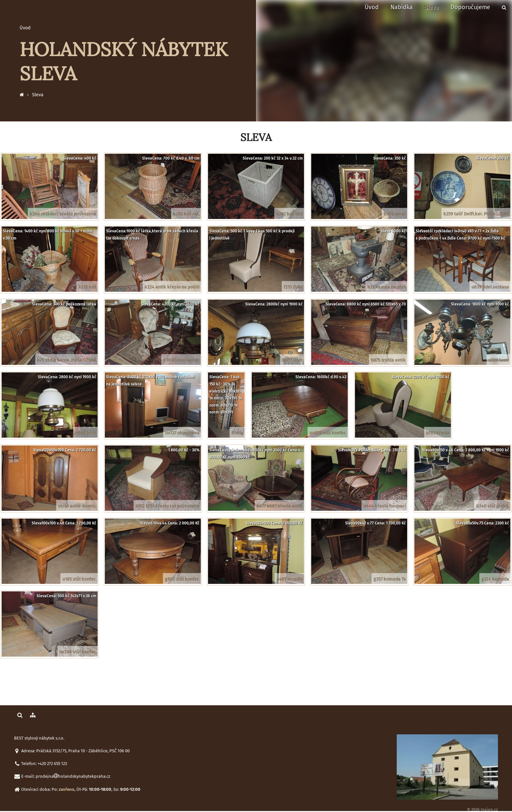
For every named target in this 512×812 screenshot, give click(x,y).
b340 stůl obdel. (493, 506)
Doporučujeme (470, 7)
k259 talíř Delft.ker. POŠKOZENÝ (476, 214)
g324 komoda (495, 579)
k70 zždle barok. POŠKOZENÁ (67, 360)
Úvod (372, 7)
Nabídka (402, 7)
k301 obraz (395, 214)
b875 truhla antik (388, 360)
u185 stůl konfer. (79, 579)
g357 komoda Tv (390, 579)
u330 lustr (499, 360)
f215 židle (293, 287)
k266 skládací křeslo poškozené (63, 214)
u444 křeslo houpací (385, 506)
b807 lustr (292, 360)
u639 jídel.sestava (490, 287)
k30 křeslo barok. (181, 360)
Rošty (237, 433)
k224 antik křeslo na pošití (172, 287)
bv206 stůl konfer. (78, 652)
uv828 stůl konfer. (328, 433)
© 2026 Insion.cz (482, 810)
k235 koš (87, 287)
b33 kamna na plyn (387, 287)
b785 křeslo (438, 433)
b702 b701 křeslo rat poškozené (168, 506)
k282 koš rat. (186, 214)
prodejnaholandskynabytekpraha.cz (73, 776)
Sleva (432, 7)
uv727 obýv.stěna (182, 433)
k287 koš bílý (289, 214)
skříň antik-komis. (77, 506)
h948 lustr (86, 433)
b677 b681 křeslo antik (280, 506)
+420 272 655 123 (52, 764)
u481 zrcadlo (290, 579)
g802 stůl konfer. (182, 579)
